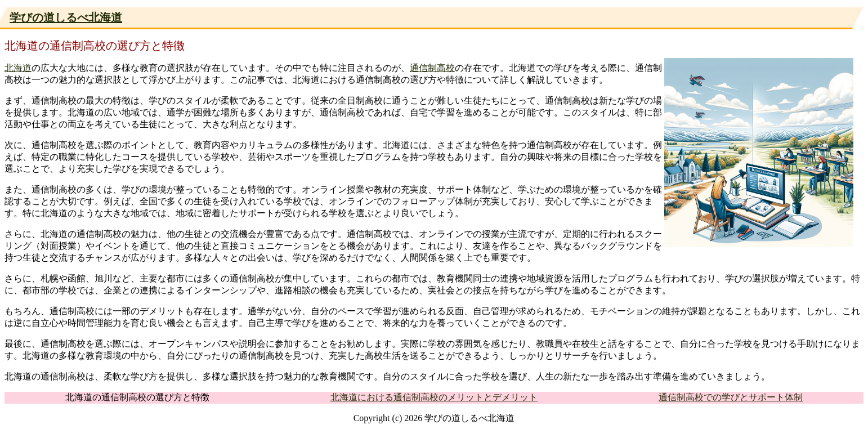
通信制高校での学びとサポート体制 (731, 397)
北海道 (18, 68)
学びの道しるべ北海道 (66, 17)
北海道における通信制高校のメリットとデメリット (434, 397)
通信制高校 (432, 68)
